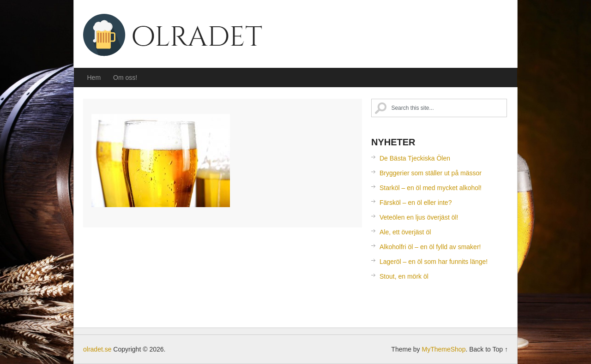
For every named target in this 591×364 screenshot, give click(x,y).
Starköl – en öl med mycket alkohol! (431, 188)
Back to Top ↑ (488, 349)
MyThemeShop (443, 349)
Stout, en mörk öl (404, 276)
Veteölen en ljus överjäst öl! (419, 217)
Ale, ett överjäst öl (405, 232)
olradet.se (175, 36)
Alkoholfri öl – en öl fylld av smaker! (430, 247)
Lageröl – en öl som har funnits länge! (434, 262)
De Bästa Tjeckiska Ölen (415, 158)
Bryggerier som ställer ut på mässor (431, 173)
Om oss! (125, 78)
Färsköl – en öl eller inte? (416, 203)
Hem (94, 78)
